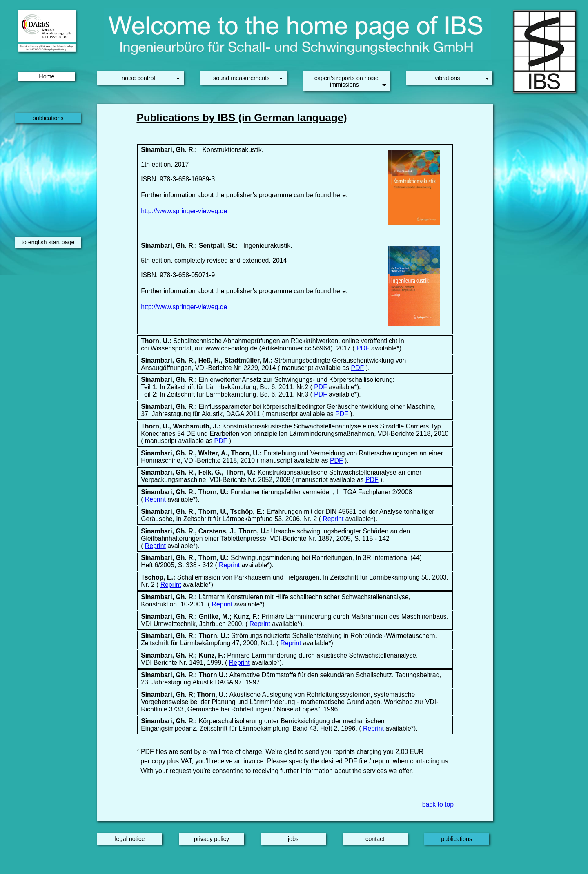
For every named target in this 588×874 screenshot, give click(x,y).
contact (375, 839)
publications (48, 118)
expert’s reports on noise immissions (346, 81)
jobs (293, 839)
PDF (363, 348)
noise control (138, 78)
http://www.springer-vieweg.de (184, 211)
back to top (438, 804)
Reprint (155, 499)
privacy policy (212, 839)
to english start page (48, 242)
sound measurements (241, 78)
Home (47, 76)
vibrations (448, 78)
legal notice (130, 839)
